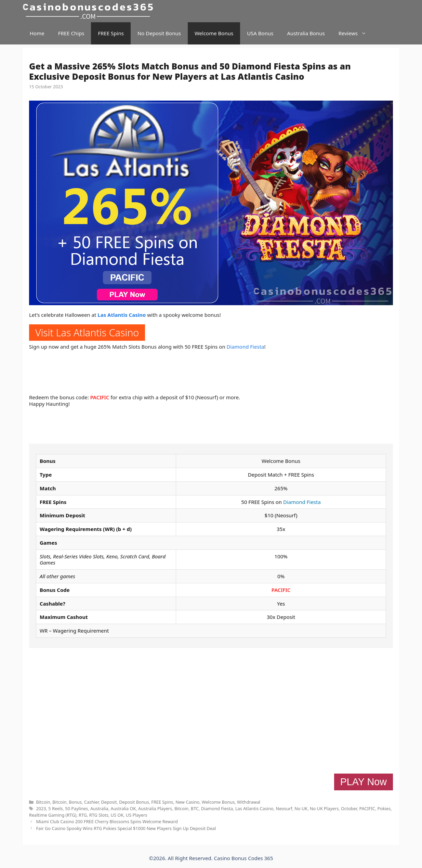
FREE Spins (111, 33)
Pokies (384, 808)
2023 (41, 808)
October (349, 808)
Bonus (75, 802)
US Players (137, 815)
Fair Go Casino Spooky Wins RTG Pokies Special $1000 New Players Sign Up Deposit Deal (126, 828)
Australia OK (123, 808)
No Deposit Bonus (159, 33)
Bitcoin (43, 802)
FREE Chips (71, 33)
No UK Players (324, 808)
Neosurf (284, 808)
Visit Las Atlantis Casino (87, 332)
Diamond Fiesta (246, 347)
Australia (99, 808)
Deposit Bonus (134, 802)
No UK (301, 808)
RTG (83, 815)
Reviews (356, 33)
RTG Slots (99, 815)
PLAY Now (364, 782)
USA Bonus (260, 33)
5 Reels (55, 808)
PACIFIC (100, 397)
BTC (195, 808)
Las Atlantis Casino (122, 315)
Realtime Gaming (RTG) (53, 815)
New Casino (187, 802)
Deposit (109, 802)
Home (37, 33)
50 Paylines (76, 808)
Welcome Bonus (214, 33)
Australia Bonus (306, 33)
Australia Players (155, 808)
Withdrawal (249, 802)
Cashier (91, 802)
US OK (117, 815)
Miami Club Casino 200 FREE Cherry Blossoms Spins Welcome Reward (107, 821)
